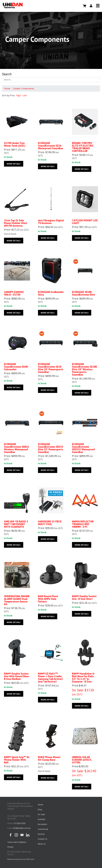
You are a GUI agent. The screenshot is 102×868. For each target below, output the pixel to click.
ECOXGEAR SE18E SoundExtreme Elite (83, 293)
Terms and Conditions (17, 842)
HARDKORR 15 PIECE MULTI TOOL (50, 523)
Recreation (42, 824)
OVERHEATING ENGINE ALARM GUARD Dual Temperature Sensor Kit (17, 600)
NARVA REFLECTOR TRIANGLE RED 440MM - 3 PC (83, 524)
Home (7, 89)
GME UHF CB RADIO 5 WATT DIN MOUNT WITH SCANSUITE (16, 524)
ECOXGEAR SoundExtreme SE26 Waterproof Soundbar (51, 146)
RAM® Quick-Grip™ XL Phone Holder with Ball (17, 760)
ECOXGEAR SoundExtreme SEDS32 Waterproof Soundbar (83, 448)
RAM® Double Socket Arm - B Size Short (84, 598)
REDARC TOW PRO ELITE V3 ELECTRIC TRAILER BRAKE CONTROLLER (83, 147)
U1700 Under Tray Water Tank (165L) (15, 144)
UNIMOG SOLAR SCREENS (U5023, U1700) (82, 760)
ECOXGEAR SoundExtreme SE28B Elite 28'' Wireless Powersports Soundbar (84, 369)
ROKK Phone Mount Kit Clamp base (49, 758)
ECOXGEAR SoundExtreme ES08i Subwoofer (16, 367)
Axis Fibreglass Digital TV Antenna (51, 222)
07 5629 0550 (20, 823)
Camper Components (23, 89)
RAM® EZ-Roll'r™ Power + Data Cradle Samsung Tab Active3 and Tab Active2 (50, 678)
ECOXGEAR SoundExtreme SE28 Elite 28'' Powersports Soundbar (51, 368)
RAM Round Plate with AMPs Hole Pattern (48, 599)
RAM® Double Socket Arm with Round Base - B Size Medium (17, 676)
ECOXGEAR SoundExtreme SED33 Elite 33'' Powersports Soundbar (51, 448)
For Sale (41, 814)
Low (25, 95)
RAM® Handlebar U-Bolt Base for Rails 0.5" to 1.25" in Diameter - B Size (83, 678)
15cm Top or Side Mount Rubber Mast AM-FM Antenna (16, 223)
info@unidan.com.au (22, 828)
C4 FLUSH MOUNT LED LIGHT (85, 222)
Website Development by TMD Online (21, 859)
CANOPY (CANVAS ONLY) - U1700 (14, 293)
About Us (42, 844)
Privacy (10, 847)
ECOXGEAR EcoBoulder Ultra (51, 293)
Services (41, 834)
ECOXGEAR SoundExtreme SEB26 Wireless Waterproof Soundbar (16, 448)
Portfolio (42, 819)
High (18, 95)
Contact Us (42, 839)
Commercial (43, 829)
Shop (40, 809)
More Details (14, 164)
